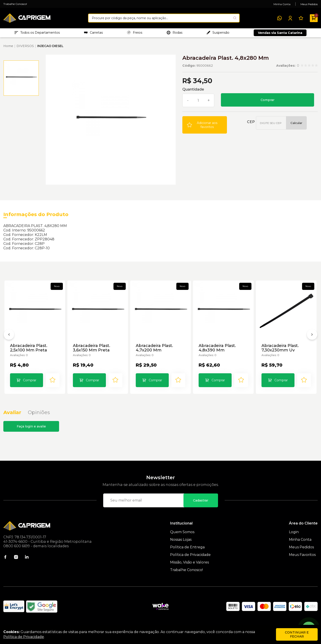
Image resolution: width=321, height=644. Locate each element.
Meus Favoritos (302, 562)
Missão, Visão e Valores (189, 569)
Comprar (267, 102)
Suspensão (218, 34)
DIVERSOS (25, 48)
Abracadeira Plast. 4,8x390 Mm (218, 350)
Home (8, 48)
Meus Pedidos (309, 4)
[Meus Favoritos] (301, 18)
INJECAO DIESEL (50, 48)
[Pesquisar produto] (235, 18)
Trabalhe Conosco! (15, 4)
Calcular (296, 125)
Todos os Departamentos (37, 34)
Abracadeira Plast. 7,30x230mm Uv (281, 350)
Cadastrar (201, 507)
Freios (135, 34)
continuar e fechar (297, 634)
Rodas (175, 34)
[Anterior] (9, 340)
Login (294, 539)
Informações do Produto (36, 217)
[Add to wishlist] (205, 127)
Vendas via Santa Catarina (280, 34)
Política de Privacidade (190, 562)
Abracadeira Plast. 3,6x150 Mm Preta (92, 350)
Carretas (93, 34)
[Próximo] (312, 340)
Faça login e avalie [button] (31, 433)
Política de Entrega (187, 554)
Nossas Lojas (181, 546)
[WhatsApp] (280, 18)
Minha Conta (282, 4)
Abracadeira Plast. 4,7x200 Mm (155, 350)
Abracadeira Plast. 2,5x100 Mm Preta (29, 350)
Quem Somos (182, 539)
